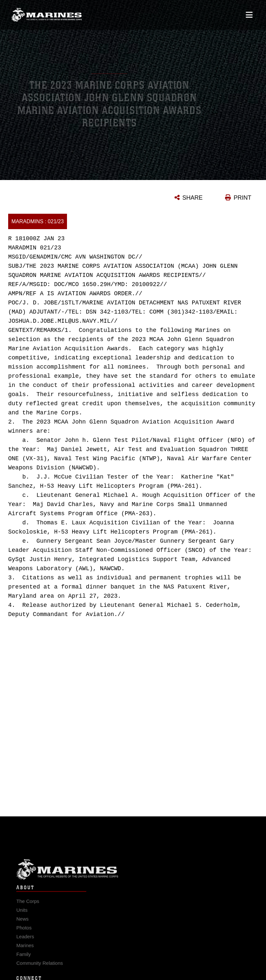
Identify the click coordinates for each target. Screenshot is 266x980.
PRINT (242, 198)
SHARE (192, 198)
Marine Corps (133, 873)
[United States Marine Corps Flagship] (47, 12)
